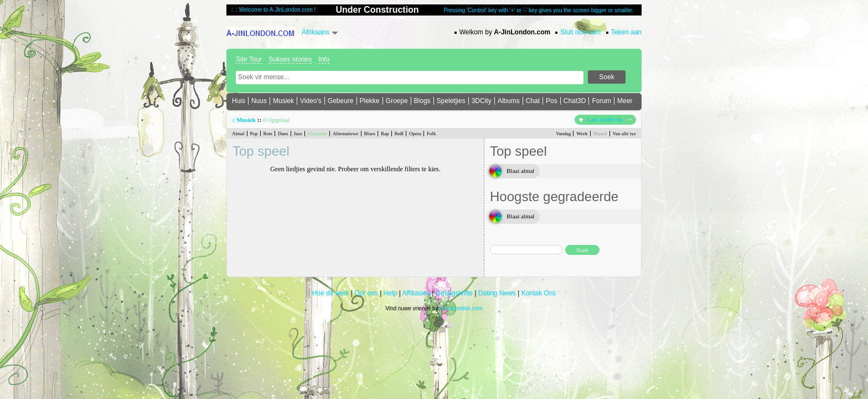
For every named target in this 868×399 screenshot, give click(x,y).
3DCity (482, 101)
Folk (432, 134)
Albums (509, 101)
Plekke (370, 101)
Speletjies (451, 101)
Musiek (283, 101)
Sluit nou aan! (580, 32)
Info (324, 59)
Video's (311, 101)
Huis (239, 101)
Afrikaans (316, 32)
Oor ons (366, 293)
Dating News (497, 293)
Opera (415, 134)
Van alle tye (624, 134)
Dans (283, 134)
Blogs (422, 101)
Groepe (397, 101)
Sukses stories (290, 59)
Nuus (259, 101)
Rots (268, 134)
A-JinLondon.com (461, 308)
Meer (625, 101)
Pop (254, 134)
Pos (552, 101)
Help (391, 293)
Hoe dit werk (331, 293)
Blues (370, 134)
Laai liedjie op (605, 119)
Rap (385, 134)
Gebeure (341, 101)
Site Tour (249, 59)
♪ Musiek (244, 120)
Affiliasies (416, 293)
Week (582, 134)
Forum (601, 101)
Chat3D (575, 101)
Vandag (563, 134)
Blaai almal (520, 171)
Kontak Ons (539, 293)
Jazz (298, 134)
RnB (399, 134)
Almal (238, 134)
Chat (533, 101)
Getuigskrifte (454, 293)
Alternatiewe (345, 134)
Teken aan (626, 32)
